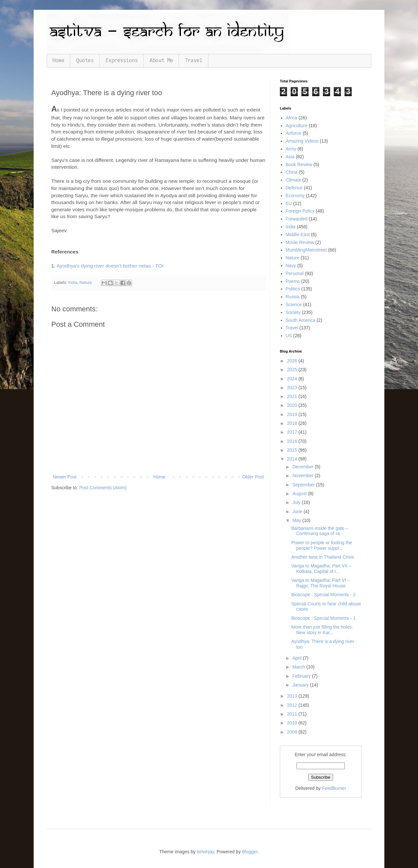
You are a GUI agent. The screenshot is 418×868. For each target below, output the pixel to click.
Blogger (250, 852)
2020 (293, 405)
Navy (291, 266)
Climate (293, 180)
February (302, 676)
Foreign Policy (300, 211)
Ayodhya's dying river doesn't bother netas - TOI (110, 266)
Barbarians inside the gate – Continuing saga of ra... (320, 531)
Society (293, 312)
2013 (293, 696)
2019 (293, 414)
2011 (293, 714)
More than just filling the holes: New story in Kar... (322, 630)
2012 (293, 705)
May (297, 520)
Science (294, 304)
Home (58, 61)
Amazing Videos (302, 141)
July (297, 502)
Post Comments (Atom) (103, 488)
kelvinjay (206, 852)
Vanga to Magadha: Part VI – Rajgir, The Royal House (321, 583)
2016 (293, 441)
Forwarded (297, 219)
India (73, 283)
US (289, 336)
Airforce (294, 133)
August (300, 494)
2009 (293, 732)
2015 (293, 450)
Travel (194, 61)
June (298, 512)
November (303, 476)
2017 (293, 432)
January (301, 685)
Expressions (122, 61)
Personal (295, 273)
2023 (293, 388)
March (299, 667)
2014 (293, 459)
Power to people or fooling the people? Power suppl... (322, 545)
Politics (293, 289)
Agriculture (297, 126)
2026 (293, 361)
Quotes (85, 61)
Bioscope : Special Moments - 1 (323, 618)
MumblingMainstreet (306, 250)
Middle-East (298, 234)
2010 (293, 723)
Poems (293, 281)
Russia (293, 297)
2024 (293, 379)
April (297, 658)
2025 (293, 370)
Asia (290, 157)
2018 (293, 423)
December (303, 467)
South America (301, 320)
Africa (292, 118)
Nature (86, 283)
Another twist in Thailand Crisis (323, 557)
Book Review (299, 165)
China (292, 172)
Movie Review (300, 242)
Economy (295, 196)
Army (291, 149)
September (304, 485)
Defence (294, 188)
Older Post (253, 477)
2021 (293, 396)
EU (289, 203)
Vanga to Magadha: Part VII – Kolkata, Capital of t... (321, 569)
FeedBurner (334, 788)
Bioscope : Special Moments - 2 (323, 595)
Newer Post (65, 477)
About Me (161, 61)
